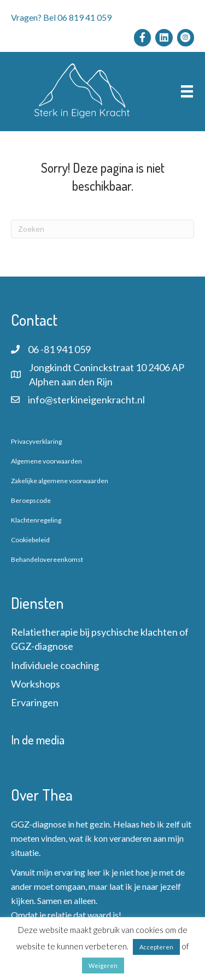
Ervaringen (35, 702)
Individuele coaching (55, 665)
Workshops (36, 684)
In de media (38, 740)
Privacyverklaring (36, 441)
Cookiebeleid (30, 540)
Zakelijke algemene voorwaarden (60, 481)
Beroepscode (31, 500)
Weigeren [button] (103, 966)
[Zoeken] (102, 229)
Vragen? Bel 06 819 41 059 (61, 17)
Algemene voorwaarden (46, 461)
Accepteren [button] (156, 947)
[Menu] (187, 92)
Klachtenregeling (36, 520)
